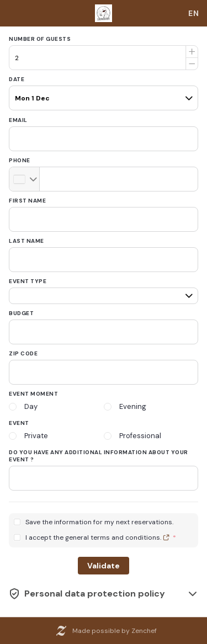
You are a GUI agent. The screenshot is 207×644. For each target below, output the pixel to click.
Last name (26, 241)
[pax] (104, 93)
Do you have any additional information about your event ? (99, 456)
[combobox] (194, 13)
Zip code (23, 353)
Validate (104, 566)
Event (19, 423)
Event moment (33, 394)
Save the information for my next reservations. (99, 522)
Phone (20, 160)
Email (18, 120)
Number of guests (40, 39)
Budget (21, 313)
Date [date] (17, 79)
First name (27, 201)
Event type (28, 281)
